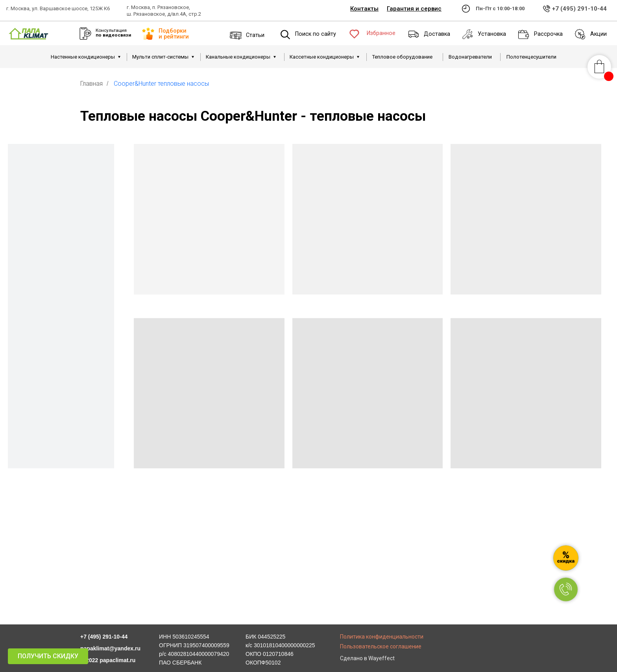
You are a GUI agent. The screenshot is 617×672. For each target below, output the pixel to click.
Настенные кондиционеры (83, 57)
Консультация (113, 33)
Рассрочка (548, 34)
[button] (48, 656)
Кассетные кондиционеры (322, 57)
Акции (599, 34)
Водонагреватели (470, 57)
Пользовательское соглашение (381, 646)
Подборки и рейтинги (174, 34)
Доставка (437, 34)
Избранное (381, 33)
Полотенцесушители (531, 57)
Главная (91, 84)
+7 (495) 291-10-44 (579, 9)
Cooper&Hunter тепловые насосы (161, 84)
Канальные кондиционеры (238, 57)
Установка (492, 34)
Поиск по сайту (316, 34)
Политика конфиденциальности (382, 637)
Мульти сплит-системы (160, 57)
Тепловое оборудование (402, 57)
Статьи (255, 35)
